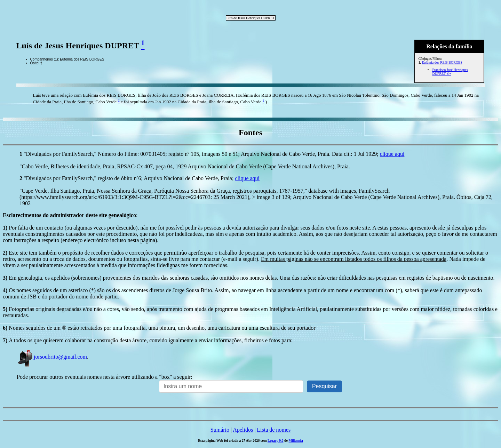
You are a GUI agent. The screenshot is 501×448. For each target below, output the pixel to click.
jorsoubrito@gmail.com (52, 357)
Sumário (220, 430)
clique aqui (392, 154)
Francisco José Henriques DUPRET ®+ (450, 72)
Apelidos (243, 430)
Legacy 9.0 (276, 441)
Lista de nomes (274, 430)
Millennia (296, 441)
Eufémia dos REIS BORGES (442, 62)
